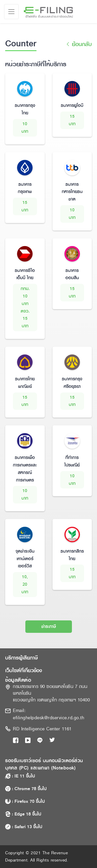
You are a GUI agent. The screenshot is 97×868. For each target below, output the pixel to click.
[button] (48, 658)
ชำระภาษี (49, 626)
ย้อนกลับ (78, 44)
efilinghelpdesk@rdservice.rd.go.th (48, 718)
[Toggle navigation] (11, 12)
